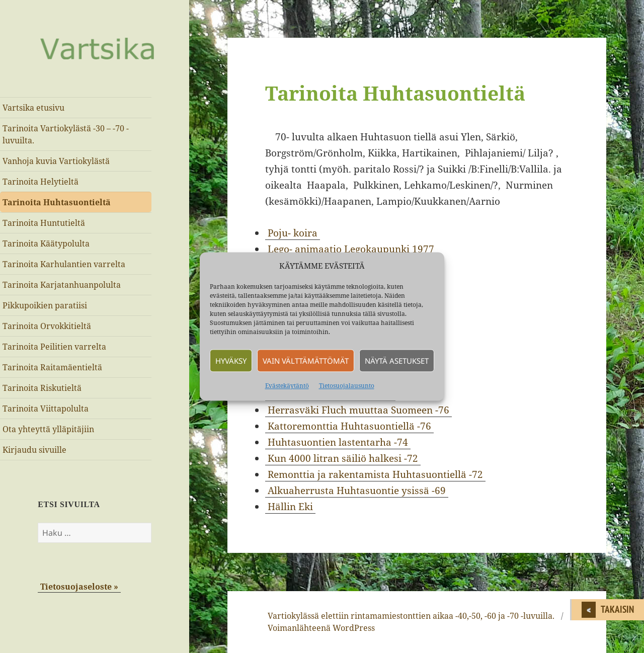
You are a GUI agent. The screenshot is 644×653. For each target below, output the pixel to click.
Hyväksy (231, 361)
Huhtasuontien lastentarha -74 (338, 442)
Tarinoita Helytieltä (41, 182)
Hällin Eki (290, 507)
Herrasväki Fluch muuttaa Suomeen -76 (358, 410)
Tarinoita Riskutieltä (42, 388)
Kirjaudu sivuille (34, 450)
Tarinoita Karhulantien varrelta (64, 264)
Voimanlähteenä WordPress (321, 628)
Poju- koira (293, 233)
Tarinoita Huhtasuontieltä (57, 202)
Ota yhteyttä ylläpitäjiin (48, 429)
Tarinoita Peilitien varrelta (54, 347)
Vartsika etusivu (33, 108)
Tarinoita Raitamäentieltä (52, 367)
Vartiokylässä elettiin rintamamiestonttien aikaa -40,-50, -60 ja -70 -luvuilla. (411, 616)
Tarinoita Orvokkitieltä (47, 326)
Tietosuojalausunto (347, 386)
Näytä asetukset (397, 361)
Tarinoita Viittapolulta (46, 409)
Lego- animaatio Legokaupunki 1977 (351, 249)
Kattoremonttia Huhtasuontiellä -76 (349, 426)
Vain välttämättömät (306, 361)
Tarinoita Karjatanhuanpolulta (62, 285)
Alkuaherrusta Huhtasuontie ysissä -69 (357, 491)
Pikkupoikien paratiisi (45, 305)
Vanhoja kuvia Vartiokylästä (56, 161)
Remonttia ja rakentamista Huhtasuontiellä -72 (375, 474)
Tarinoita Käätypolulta (46, 243)
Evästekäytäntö (287, 386)
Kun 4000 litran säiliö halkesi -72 (343, 458)
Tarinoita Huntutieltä (44, 223)
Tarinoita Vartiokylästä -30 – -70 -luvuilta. (66, 134)
